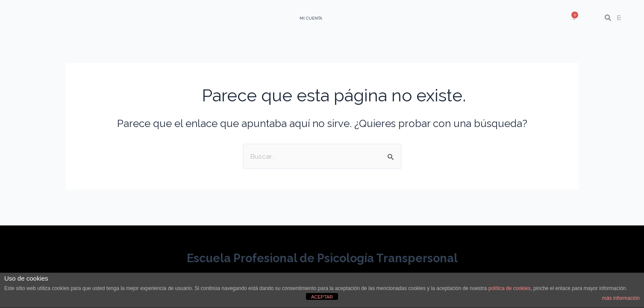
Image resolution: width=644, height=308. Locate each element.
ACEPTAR (322, 297)
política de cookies (510, 288)
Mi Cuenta (311, 18)
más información (621, 298)
